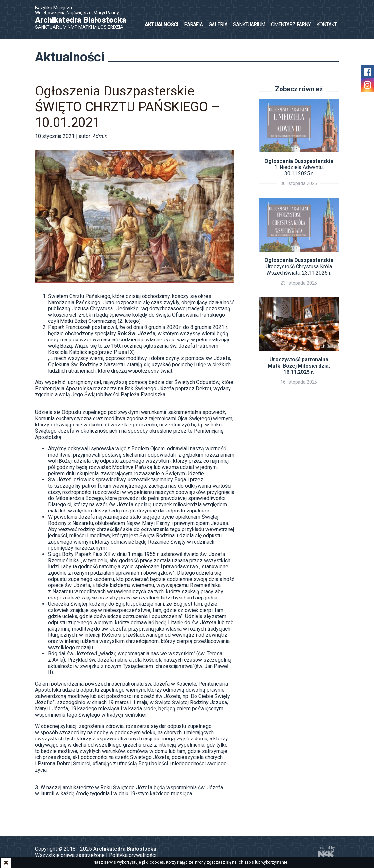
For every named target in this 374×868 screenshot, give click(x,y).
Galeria (218, 24)
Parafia (193, 24)
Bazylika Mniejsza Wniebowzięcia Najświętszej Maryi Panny (84, 17)
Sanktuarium (249, 24)
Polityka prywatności (133, 855)
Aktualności (161, 24)
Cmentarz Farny (291, 24)
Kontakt (327, 24)
